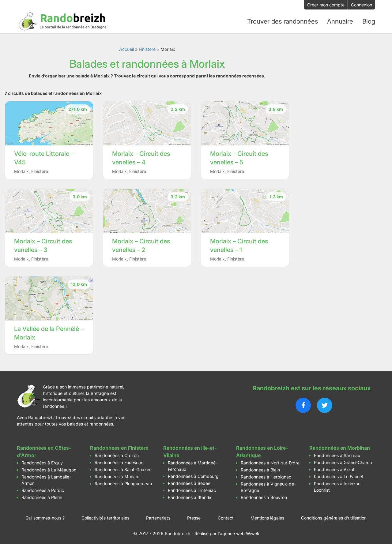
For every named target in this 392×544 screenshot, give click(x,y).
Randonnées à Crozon (117, 454)
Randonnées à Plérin (42, 495)
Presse (194, 516)
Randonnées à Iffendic (190, 495)
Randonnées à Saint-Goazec (123, 468)
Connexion (362, 5)
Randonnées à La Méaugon (49, 468)
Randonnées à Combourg (193, 474)
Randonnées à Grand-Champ (343, 461)
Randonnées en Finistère (119, 446)
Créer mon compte (326, 5)
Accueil (126, 47)
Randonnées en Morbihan (340, 446)
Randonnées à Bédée (189, 481)
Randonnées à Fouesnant (120, 461)
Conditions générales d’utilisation (334, 516)
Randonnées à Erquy (42, 461)
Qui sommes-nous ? (45, 516)
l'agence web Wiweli (238, 532)
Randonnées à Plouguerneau (123, 482)
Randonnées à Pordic (43, 488)
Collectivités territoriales (105, 516)
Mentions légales (267, 516)
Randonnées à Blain (260, 468)
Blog (369, 21)
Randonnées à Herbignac (266, 475)
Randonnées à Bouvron (264, 495)
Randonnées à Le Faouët (339, 475)
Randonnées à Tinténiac (192, 488)
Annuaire (340, 21)
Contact (226, 516)
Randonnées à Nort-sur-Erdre (270, 461)
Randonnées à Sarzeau (337, 454)
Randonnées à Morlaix (117, 475)
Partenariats (158, 516)
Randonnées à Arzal (334, 468)
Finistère (147, 47)
